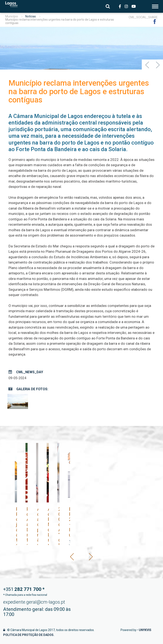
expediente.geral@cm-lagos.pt (34, 602)
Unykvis (145, 630)
